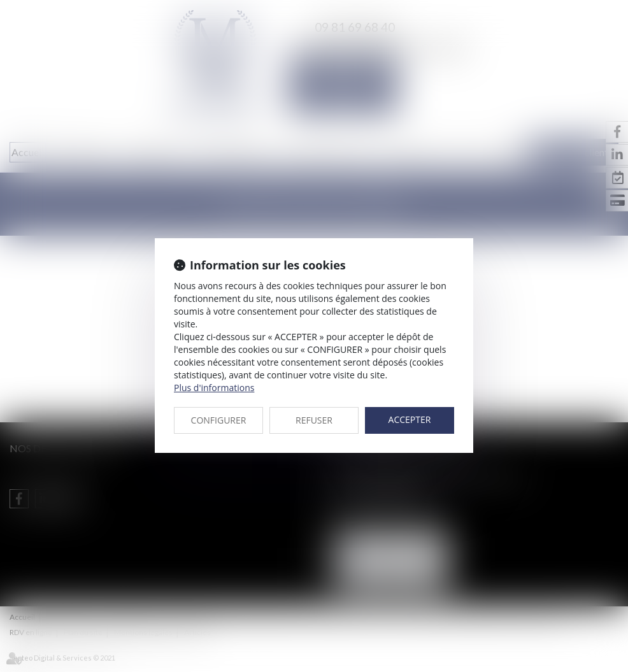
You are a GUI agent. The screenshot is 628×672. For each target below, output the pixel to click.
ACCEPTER (410, 419)
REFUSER (314, 420)
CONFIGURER (219, 420)
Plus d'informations (214, 388)
